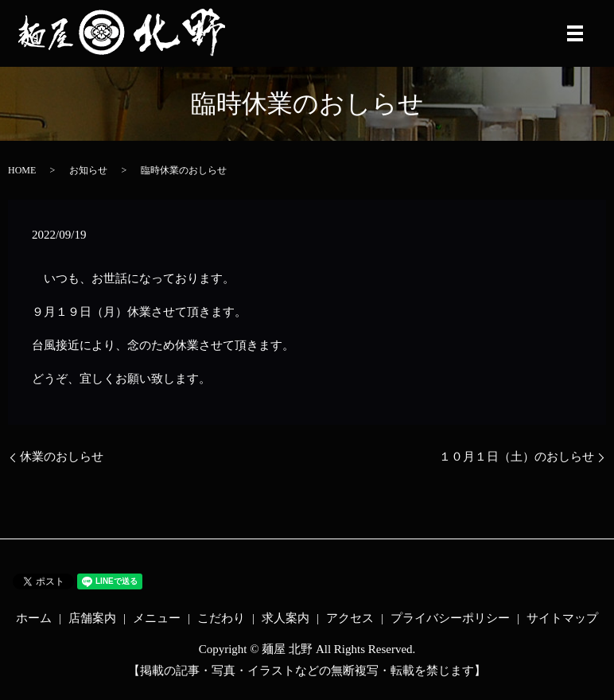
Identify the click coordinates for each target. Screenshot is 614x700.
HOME (22, 170)
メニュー (157, 618)
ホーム (34, 618)
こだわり (221, 618)
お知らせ (88, 170)
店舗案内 (92, 618)
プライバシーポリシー (450, 618)
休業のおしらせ (62, 457)
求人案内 (286, 618)
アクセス (350, 618)
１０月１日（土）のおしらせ (517, 457)
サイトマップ (562, 618)
